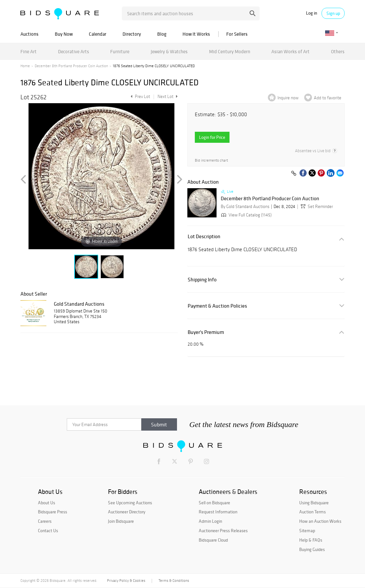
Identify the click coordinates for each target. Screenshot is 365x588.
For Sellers (237, 34)
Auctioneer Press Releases (223, 531)
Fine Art (29, 51)
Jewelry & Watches (169, 51)
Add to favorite (328, 98)
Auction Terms (312, 512)
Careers (45, 521)
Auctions (29, 34)
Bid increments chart (211, 160)
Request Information (218, 512)
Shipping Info (202, 280)
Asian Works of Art (290, 51)
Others (338, 51)
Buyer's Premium (206, 332)
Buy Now (64, 34)
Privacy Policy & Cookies (126, 581)
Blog (162, 34)
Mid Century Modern (230, 51)
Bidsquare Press (53, 512)
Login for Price (212, 137)
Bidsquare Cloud (213, 540)
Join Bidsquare (121, 521)
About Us (47, 503)
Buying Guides (312, 549)
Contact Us (48, 531)
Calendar (98, 34)
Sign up (333, 13)
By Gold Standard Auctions (245, 207)
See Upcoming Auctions (130, 503)
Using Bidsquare (314, 503)
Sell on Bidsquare (214, 503)
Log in (312, 13)
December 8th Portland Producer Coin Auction (71, 66)
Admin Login (210, 521)
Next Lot (168, 97)
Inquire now (288, 98)
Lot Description (204, 236)
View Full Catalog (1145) (246, 215)
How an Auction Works (320, 521)
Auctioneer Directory (127, 512)
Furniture (120, 51)
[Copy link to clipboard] (294, 174)
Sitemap (307, 531)
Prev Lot (140, 97)
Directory (132, 34)
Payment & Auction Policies (217, 306)
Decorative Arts (74, 51)
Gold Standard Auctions (79, 304)
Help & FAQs (311, 540)
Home (25, 66)
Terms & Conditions (174, 581)
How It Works (196, 34)
